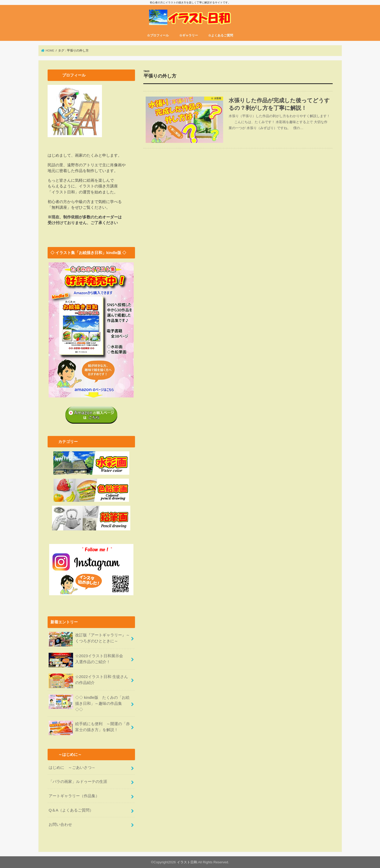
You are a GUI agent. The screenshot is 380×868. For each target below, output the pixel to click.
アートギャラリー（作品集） (74, 797)
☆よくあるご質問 (221, 39)
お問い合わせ (60, 824)
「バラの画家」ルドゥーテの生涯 (78, 783)
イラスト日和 (187, 862)
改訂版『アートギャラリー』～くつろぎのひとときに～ (89, 643)
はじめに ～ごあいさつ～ (72, 769)
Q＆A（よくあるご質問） (71, 810)
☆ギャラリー (189, 39)
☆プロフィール (158, 39)
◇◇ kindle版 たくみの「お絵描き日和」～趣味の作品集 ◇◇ (89, 705)
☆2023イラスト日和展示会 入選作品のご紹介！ (88, 663)
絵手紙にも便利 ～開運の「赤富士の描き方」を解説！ (89, 730)
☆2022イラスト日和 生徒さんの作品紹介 (88, 684)
